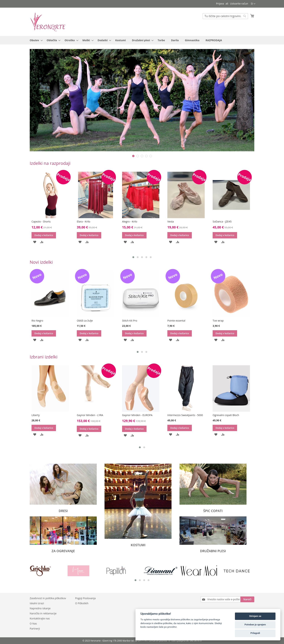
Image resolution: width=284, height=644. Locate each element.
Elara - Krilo (129, 222)
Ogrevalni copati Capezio (46, 321)
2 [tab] (138, 156)
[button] (253, 4)
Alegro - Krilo (175, 222)
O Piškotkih (82, 603)
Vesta (216, 222)
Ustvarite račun (239, 4)
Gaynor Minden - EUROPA (183, 415)
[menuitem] (35, 40)
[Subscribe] (247, 599)
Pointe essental (222, 321)
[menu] (142, 40)
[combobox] (225, 16)
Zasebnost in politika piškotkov (48, 598)
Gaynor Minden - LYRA (135, 415)
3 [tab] (142, 156)
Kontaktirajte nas (40, 618)
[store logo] (48, 22)
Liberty (81, 415)
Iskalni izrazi (37, 603)
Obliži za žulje (130, 321)
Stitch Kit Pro (175, 321)
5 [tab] (151, 156)
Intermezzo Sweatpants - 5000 (230, 415)
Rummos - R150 (41, 222)
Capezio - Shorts (86, 222)
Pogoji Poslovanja (85, 598)
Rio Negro (83, 321)
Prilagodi (255, 633)
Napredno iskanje (40, 608)
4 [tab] (146, 156)
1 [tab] (133, 156)
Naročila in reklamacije (43, 613)
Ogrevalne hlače (41, 415)
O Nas (33, 623)
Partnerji (35, 629)
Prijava (220, 4)
